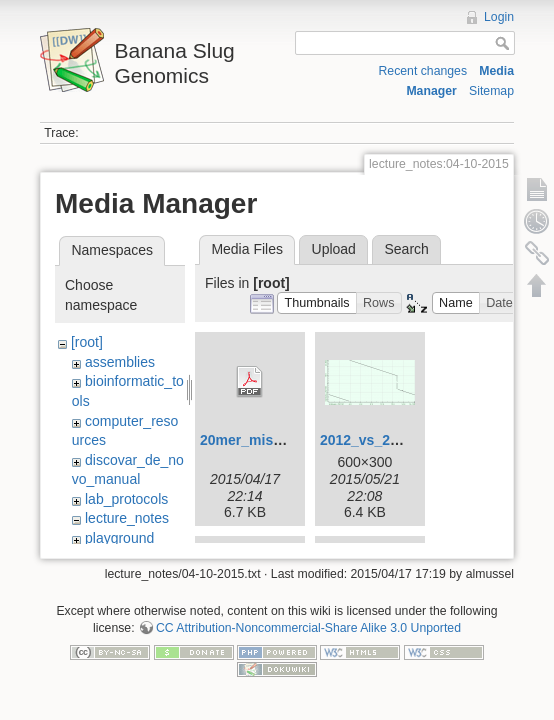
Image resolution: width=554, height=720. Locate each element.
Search (406, 249)
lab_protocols (126, 499)
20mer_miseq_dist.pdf (274, 440)
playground (119, 538)
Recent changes (422, 71)
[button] (317, 303)
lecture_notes (127, 518)
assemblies (120, 362)
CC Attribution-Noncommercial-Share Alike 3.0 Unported (308, 628)
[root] (87, 342)
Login (499, 17)
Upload (334, 249)
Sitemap (491, 91)
